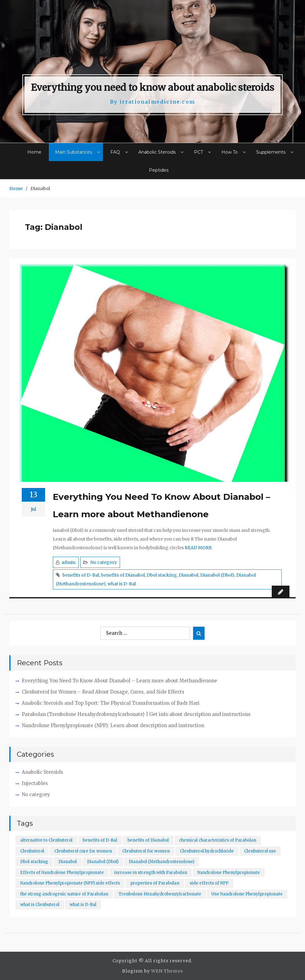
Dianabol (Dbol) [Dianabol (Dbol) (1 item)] (103, 862)
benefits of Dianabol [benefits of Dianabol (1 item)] (148, 840)
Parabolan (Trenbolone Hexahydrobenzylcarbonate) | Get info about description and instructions (136, 714)
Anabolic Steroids (157, 152)
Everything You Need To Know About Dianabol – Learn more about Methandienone (162, 505)
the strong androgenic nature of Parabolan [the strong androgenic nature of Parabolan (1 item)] (64, 894)
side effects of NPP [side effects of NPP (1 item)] (209, 883)
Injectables (35, 783)
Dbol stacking (162, 575)
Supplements (271, 152)
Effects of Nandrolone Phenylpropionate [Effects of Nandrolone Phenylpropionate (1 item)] (62, 873)
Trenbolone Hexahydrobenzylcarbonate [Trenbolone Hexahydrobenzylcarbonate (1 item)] (160, 894)
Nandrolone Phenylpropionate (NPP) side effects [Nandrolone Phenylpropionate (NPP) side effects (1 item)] (70, 883)
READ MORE (198, 548)
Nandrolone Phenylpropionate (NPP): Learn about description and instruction (113, 725)
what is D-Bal (122, 584)
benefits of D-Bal (81, 575)
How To (230, 152)
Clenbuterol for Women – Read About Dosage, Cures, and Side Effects (103, 692)
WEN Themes (167, 971)
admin (69, 562)
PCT (199, 152)
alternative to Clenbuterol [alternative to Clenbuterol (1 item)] (46, 840)
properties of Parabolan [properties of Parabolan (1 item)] (155, 883)
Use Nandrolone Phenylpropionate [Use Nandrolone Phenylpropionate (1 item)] (247, 894)
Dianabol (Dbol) (217, 575)
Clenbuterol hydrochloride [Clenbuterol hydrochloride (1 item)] (207, 851)
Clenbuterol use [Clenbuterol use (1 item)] (260, 851)
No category (104, 562)
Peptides (159, 170)
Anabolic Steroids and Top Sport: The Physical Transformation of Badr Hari (111, 703)
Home (34, 152)
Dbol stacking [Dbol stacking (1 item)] (34, 862)
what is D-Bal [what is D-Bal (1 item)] (83, 905)
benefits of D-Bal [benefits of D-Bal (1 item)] (100, 840)
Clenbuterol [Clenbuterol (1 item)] (32, 851)
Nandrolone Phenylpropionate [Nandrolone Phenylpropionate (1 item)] (229, 873)
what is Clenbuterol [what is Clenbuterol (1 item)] (40, 905)
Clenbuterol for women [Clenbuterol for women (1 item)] (146, 851)
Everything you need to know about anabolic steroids (152, 87)
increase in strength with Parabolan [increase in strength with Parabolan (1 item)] (151, 873)
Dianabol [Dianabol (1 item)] (68, 862)
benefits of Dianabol (123, 575)
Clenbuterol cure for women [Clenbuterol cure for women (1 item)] (83, 851)
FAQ (115, 152)
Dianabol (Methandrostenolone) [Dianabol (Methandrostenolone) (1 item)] (162, 862)
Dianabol (189, 575)
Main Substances (74, 152)
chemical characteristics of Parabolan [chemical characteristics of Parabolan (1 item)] (218, 840)
